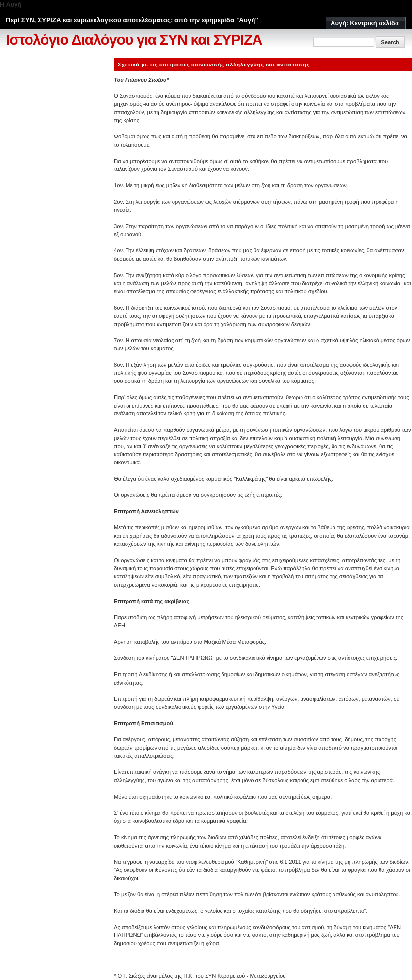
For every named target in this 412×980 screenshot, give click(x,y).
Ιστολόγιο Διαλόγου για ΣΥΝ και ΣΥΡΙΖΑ (134, 40)
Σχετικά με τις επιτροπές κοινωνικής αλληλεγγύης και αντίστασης (214, 64)
